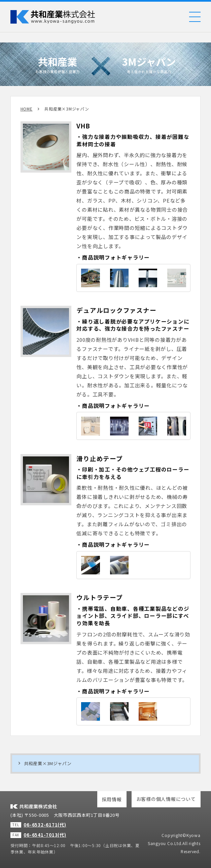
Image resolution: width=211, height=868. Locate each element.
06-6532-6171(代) (45, 825)
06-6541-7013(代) (45, 835)
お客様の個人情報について (166, 799)
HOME (27, 109)
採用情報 (112, 799)
